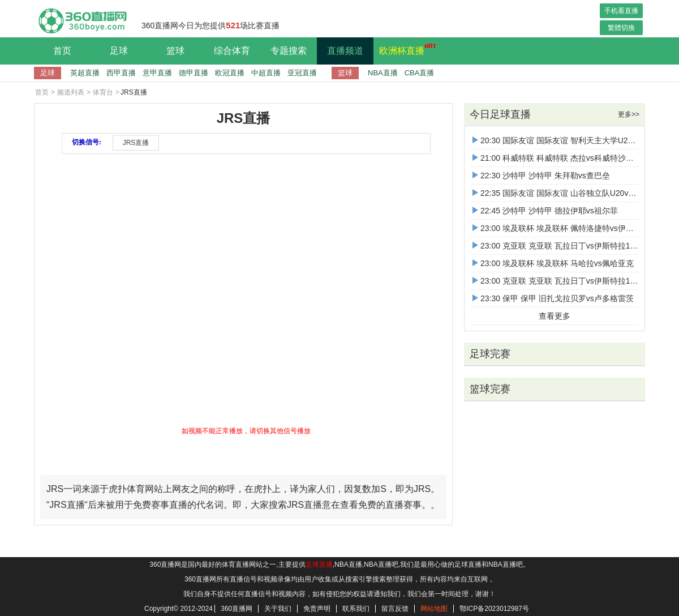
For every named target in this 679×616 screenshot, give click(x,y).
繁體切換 (621, 28)
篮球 (175, 51)
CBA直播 (420, 73)
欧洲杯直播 (405, 49)
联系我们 (356, 609)
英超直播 (85, 73)
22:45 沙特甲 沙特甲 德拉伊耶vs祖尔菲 (545, 211)
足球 (119, 51)
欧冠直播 (230, 73)
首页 (62, 51)
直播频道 (345, 51)
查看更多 (555, 316)
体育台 (103, 92)
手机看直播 (621, 11)
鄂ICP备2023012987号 (494, 609)
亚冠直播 (302, 73)
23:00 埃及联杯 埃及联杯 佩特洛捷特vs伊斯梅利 (561, 228)
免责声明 (317, 609)
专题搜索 (289, 51)
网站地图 (434, 609)
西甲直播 (121, 73)
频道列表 (71, 92)
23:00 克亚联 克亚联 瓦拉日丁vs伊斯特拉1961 (558, 246)
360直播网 (237, 609)
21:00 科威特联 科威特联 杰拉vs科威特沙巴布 (557, 158)
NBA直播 (383, 73)
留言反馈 (395, 609)
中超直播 (266, 73)
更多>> (629, 114)
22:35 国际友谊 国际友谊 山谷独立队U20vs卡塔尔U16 (571, 193)
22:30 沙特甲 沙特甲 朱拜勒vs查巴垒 (541, 176)
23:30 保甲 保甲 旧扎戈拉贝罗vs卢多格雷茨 (553, 298)
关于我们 (278, 609)
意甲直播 (157, 73)
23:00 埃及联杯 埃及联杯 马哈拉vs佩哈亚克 (553, 263)
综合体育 (232, 51)
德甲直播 (194, 73)
